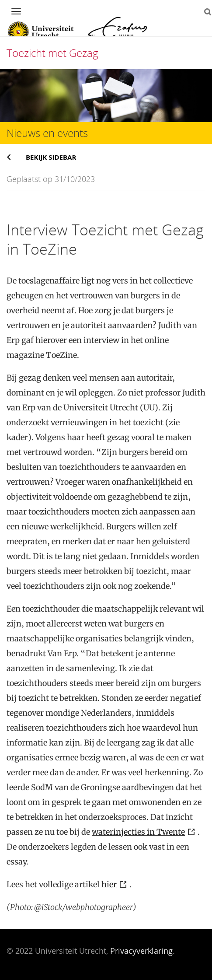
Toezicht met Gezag (52, 53)
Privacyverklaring (141, 951)
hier (109, 884)
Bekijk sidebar (51, 157)
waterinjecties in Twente (138, 832)
